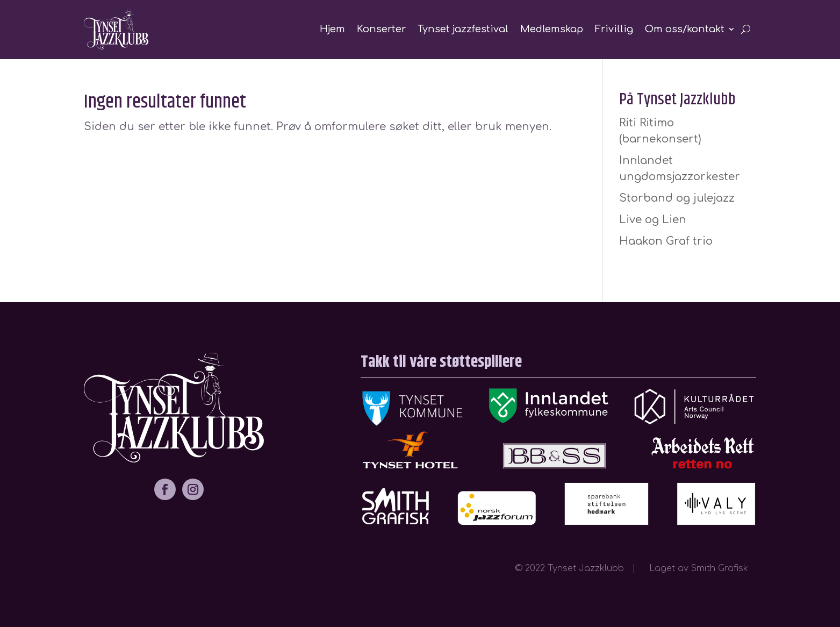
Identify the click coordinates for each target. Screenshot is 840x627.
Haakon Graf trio (666, 241)
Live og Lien (653, 220)
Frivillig (614, 29)
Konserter (381, 29)
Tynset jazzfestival (463, 29)
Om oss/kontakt (685, 29)
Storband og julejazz (677, 198)
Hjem (332, 29)
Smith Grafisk (724, 568)
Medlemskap (552, 29)
